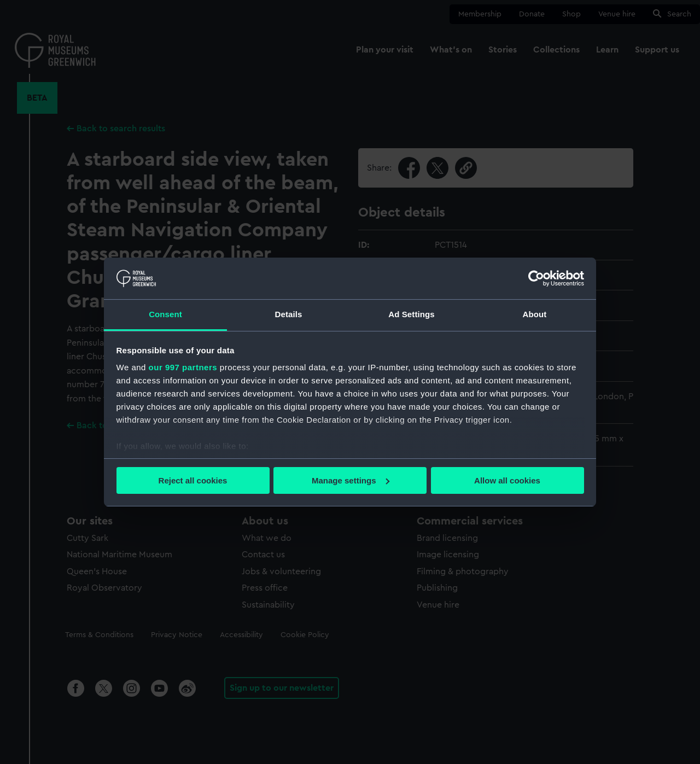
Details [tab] (289, 314)
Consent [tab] (165, 314)
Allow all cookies (507, 480)
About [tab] (535, 314)
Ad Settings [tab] (411, 314)
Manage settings (351, 480)
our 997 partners (183, 367)
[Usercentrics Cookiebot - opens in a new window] (536, 278)
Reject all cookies (193, 480)
